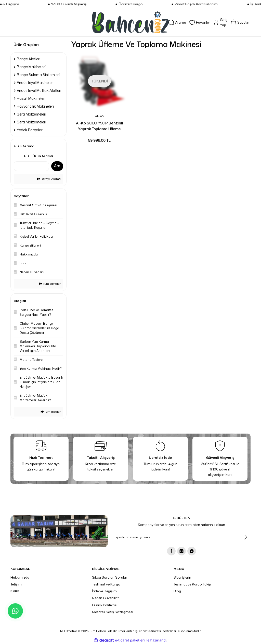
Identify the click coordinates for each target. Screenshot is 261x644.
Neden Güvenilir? (106, 598)
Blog (177, 591)
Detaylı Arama (49, 179)
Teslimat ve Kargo (106, 584)
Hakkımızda (20, 577)
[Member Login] (220, 23)
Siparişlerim (183, 577)
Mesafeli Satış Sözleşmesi (113, 612)
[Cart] (240, 22)
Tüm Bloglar (51, 412)
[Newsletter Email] (181, 537)
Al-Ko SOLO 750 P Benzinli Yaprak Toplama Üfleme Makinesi (100, 126)
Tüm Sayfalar (50, 284)
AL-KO (99, 116)
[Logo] (130, 22)
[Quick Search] (31, 166)
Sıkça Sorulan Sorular (110, 577)
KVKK (15, 591)
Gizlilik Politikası (105, 605)
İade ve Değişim (104, 591)
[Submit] (245, 537)
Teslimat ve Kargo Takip (192, 584)
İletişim (16, 584)
